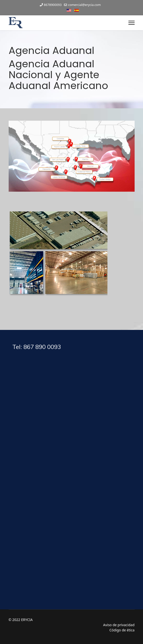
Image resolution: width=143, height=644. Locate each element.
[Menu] (132, 23)
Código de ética (122, 630)
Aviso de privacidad (119, 625)
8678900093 (53, 5)
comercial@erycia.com (84, 5)
